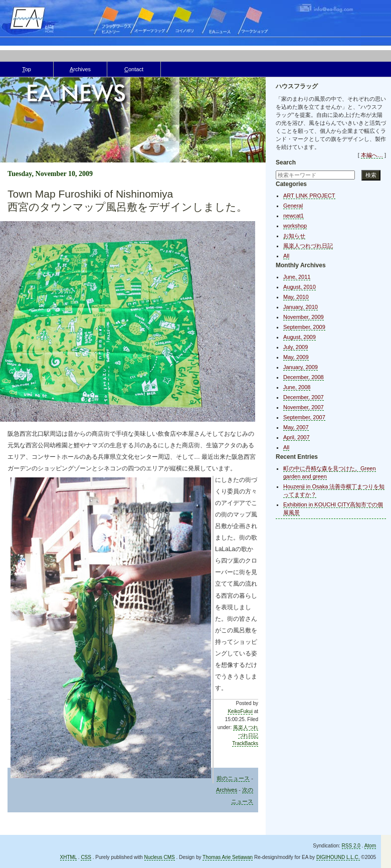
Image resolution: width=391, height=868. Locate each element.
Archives (227, 790)
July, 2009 (296, 347)
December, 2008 (304, 377)
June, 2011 (297, 277)
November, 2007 (304, 407)
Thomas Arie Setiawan (228, 857)
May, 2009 (296, 357)
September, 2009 (304, 327)
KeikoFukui (240, 711)
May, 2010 (296, 297)
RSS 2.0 (351, 846)
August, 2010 (300, 287)
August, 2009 (300, 337)
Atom (370, 846)
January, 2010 (301, 307)
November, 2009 (304, 317)
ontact (134, 69)
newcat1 (294, 216)
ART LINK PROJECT (309, 196)
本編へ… (372, 155)
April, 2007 (297, 437)
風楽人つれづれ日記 (308, 246)
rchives (80, 69)
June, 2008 (297, 387)
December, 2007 (304, 397)
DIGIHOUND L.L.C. (338, 857)
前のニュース (233, 778)
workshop (295, 226)
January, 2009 (301, 367)
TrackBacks (245, 743)
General (293, 206)
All (286, 256)
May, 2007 (296, 427)
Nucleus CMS (160, 857)
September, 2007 (304, 417)
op (27, 69)
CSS (86, 857)
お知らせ (294, 236)
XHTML (69, 857)
